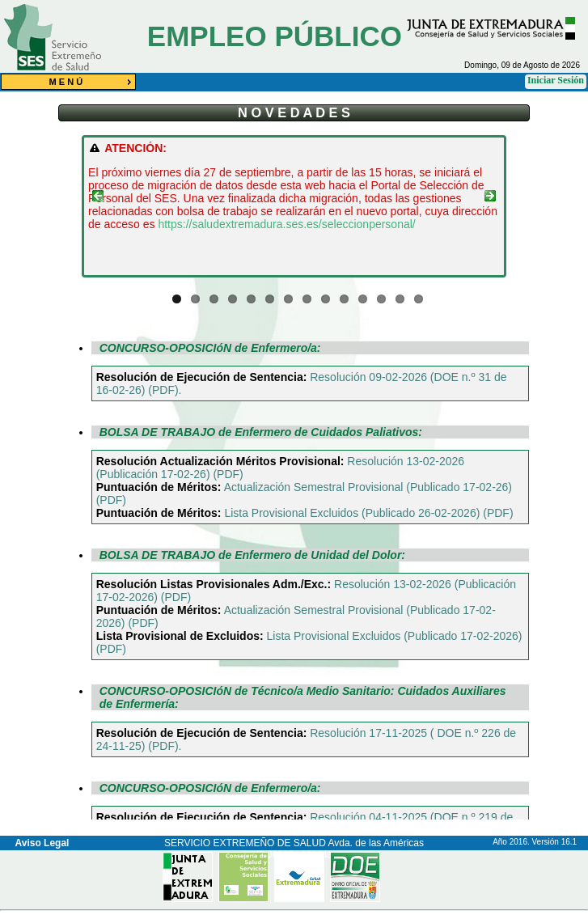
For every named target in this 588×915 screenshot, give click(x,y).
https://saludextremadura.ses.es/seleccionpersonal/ (286, 224)
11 (363, 299)
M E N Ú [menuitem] (93, 82)
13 (400, 299)
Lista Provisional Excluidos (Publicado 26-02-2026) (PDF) (368, 513)
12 (381, 299)
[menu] (68, 82)
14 (419, 299)
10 (344, 299)
